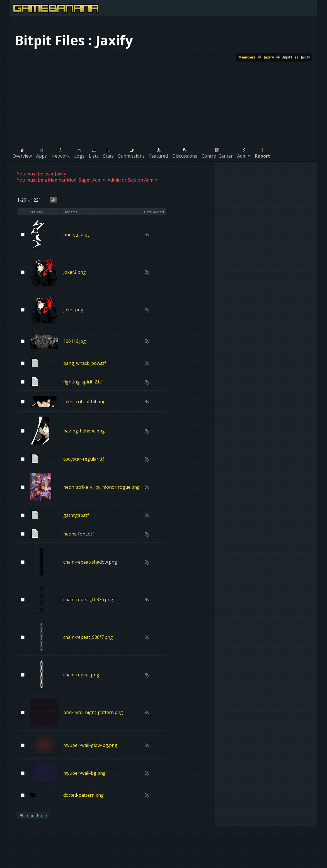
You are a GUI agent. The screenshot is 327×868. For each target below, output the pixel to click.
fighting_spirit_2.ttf (83, 382)
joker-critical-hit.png (84, 402)
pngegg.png (76, 234)
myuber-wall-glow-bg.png (90, 745)
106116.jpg (75, 341)
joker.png (73, 310)
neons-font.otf (79, 534)
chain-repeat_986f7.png (88, 637)
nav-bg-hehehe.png (84, 431)
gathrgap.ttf (76, 515)
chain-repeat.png (81, 675)
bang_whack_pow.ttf (85, 363)
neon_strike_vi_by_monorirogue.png (101, 487)
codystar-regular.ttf (84, 459)
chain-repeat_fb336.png (88, 600)
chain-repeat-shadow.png (90, 562)
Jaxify (269, 57)
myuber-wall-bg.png (84, 773)
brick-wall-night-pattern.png (93, 712)
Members (247, 57)
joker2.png (75, 272)
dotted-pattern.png (83, 795)
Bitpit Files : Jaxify (296, 57)
